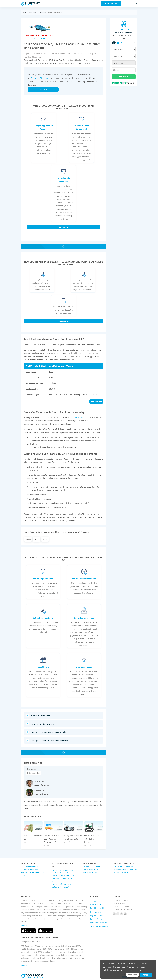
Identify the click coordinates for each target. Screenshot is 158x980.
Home (25, 12)
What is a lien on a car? (122, 872)
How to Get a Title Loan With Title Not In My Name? (62, 871)
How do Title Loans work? (123, 867)
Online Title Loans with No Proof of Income (92, 839)
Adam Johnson (42, 785)
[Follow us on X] (122, 914)
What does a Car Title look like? (125, 870)
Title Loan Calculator (90, 872)
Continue (124, 77)
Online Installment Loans (84, 578)
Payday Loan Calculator (91, 870)
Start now (43, 89)
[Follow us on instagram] (114, 914)
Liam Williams (41, 794)
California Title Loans (40, 78)
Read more (132, 975)
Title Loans (33, 12)
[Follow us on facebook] (118, 914)
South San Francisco (55, 12)
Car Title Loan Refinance (29, 867)
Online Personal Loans (43, 618)
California (42, 12)
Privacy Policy (96, 919)
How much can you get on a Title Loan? (32, 874)
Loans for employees (84, 618)
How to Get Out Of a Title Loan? (63, 876)
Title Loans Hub (34, 773)
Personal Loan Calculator (92, 867)
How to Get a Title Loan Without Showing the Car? (51, 839)
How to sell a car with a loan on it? (63, 880)
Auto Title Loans (82, 417)
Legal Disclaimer (97, 915)
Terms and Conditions (99, 926)
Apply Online (111, 4)
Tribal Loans (43, 667)
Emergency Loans (84, 667)
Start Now (63, 227)
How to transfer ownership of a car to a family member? (63, 885)
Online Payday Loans (43, 578)
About (93, 901)
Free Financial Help (98, 908)
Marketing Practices (99, 923)
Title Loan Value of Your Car (31, 870)
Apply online (96, 401)
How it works (96, 912)
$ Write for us (96, 904)
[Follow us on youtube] (125, 914)
